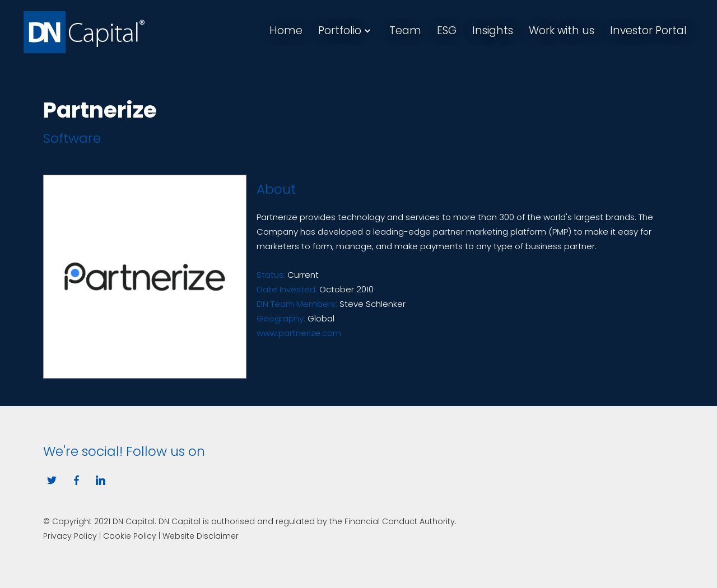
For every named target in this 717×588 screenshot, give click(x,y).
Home (286, 31)
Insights (493, 31)
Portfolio (340, 31)
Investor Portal (648, 31)
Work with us (562, 31)
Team (405, 31)
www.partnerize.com (299, 333)
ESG (447, 31)
